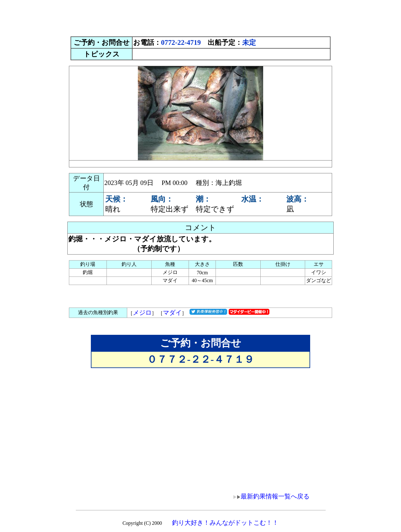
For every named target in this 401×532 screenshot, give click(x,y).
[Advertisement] (200, 17)
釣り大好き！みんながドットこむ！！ (225, 523)
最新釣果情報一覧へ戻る (267, 496)
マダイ (172, 313)
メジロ (142, 313)
